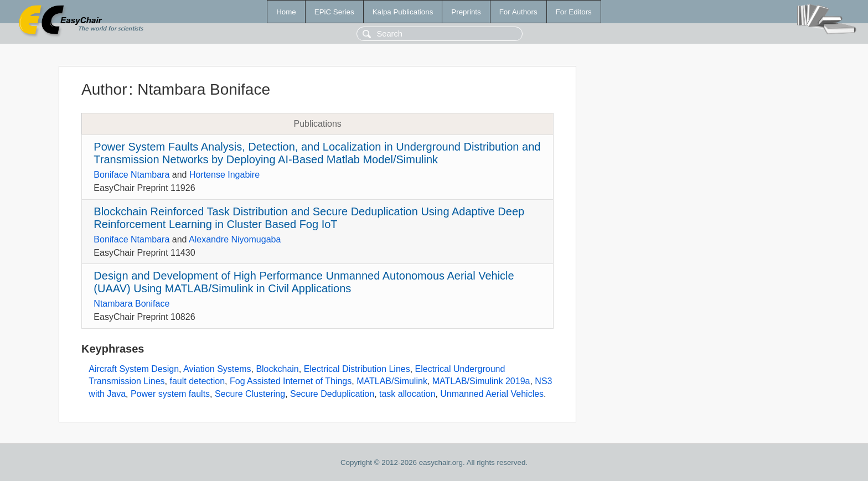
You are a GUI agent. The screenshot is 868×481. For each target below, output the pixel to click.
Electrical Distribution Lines (357, 369)
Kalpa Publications (403, 12)
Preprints (466, 12)
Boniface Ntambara (131, 175)
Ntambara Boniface (131, 304)
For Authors (518, 12)
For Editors (574, 12)
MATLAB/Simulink (392, 381)
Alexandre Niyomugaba (235, 239)
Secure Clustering (250, 394)
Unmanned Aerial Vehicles (492, 394)
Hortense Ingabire (224, 175)
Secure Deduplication (332, 394)
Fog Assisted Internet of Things (291, 381)
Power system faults (170, 394)
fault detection (197, 381)
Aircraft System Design (134, 369)
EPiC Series (334, 12)
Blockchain (277, 369)
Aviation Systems (217, 369)
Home (286, 12)
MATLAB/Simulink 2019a (481, 381)
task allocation (407, 394)
